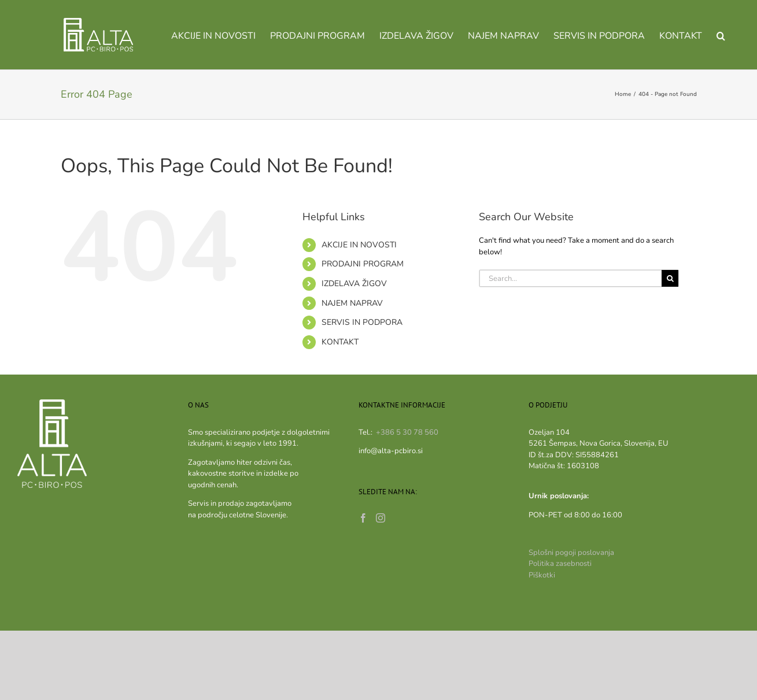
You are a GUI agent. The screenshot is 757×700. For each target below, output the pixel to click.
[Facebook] (363, 518)
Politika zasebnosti (560, 564)
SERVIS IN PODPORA (362, 322)
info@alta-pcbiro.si (391, 451)
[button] (721, 35)
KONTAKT (340, 342)
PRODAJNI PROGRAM (363, 264)
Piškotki (542, 575)
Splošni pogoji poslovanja (571, 553)
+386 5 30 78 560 (407, 432)
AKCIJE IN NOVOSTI (359, 245)
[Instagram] (381, 518)
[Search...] (571, 278)
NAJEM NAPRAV (352, 303)
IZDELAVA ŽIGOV (354, 284)
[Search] (670, 278)
